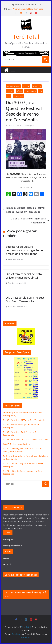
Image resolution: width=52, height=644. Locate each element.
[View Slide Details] (26, 53)
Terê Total (26, 36)
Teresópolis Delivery (12, 545)
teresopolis (18, 96)
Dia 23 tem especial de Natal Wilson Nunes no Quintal (24, 276)
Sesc (41, 91)
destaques (37, 86)
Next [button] (45, 53)
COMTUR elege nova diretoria (17, 444)
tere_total (30, 126)
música (19, 91)
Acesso (6, 559)
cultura (26, 86)
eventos (10, 91)
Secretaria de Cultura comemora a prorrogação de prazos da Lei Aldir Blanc (24, 250)
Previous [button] (7, 53)
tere (9, 96)
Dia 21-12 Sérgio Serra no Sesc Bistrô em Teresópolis (25, 299)
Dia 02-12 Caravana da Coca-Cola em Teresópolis (26, 440)
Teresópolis (8, 540)
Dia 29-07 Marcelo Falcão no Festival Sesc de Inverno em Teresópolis (24, 210)
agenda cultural (13, 86)
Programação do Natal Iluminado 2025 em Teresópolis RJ (28, 10)
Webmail (7, 564)
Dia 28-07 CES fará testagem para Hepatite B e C (30, 221)
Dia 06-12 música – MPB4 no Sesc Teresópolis (24, 420)
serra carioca (30, 91)
